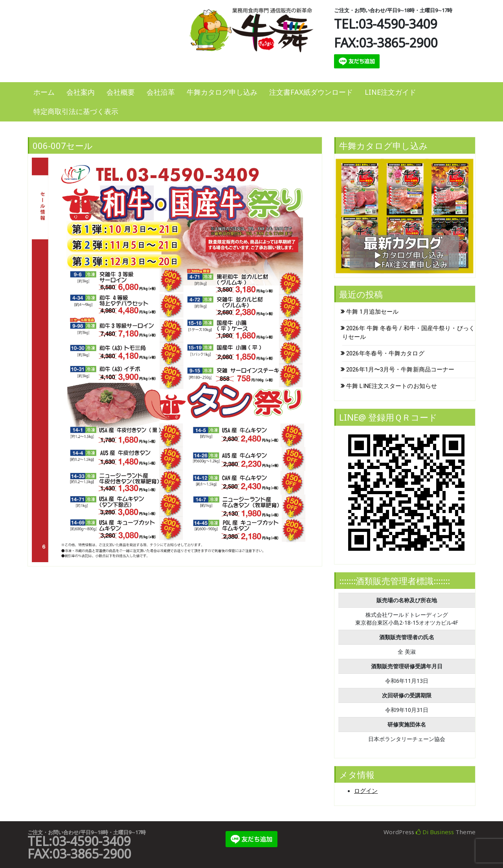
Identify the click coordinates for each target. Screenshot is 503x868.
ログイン (366, 791)
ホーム (44, 92)
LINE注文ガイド (390, 92)
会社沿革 (161, 92)
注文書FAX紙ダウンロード (311, 92)
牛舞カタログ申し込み (222, 92)
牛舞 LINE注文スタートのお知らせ (392, 386)
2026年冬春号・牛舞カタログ (385, 353)
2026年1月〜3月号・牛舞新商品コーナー (400, 370)
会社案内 (81, 92)
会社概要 (121, 92)
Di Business (435, 832)
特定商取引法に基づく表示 (76, 111)
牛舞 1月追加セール (372, 312)
